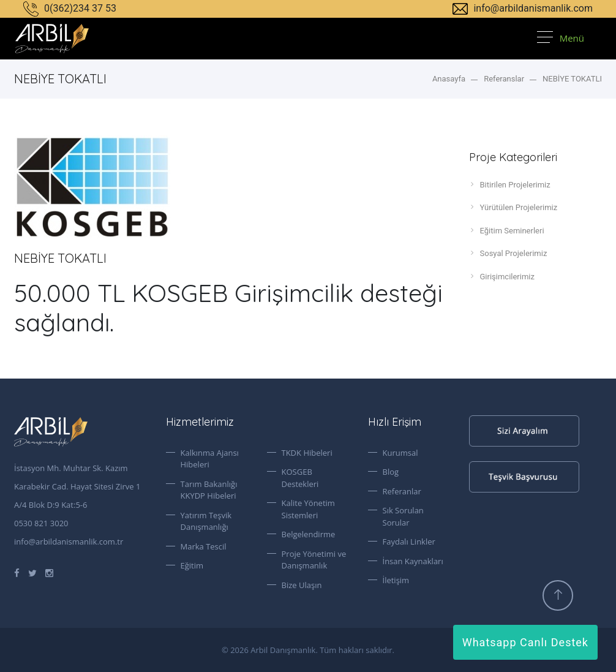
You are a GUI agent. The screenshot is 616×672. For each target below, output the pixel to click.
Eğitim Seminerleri (507, 230)
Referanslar (504, 79)
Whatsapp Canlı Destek (525, 642)
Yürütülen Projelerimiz (513, 207)
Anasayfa (449, 79)
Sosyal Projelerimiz (508, 253)
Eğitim (192, 565)
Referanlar (402, 491)
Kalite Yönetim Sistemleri (308, 509)
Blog (391, 472)
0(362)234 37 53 (70, 8)
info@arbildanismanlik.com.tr (69, 542)
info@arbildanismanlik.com (523, 8)
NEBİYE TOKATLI (572, 79)
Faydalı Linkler (409, 542)
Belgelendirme (309, 534)
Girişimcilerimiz (502, 276)
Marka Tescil (204, 546)
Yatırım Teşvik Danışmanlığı (206, 521)
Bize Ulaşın (302, 585)
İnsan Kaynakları (413, 561)
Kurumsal (400, 453)
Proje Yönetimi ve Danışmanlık (314, 560)
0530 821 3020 (41, 523)
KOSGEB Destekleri (300, 478)
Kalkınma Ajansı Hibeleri (210, 459)
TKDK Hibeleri (307, 453)
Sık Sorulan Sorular (403, 516)
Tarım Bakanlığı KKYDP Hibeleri (209, 490)
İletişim (396, 580)
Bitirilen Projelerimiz (510, 184)
